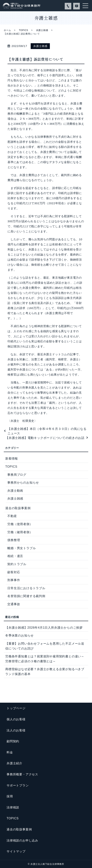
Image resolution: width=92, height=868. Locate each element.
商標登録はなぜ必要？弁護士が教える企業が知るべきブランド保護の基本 (45, 672)
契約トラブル (17, 564)
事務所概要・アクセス (22, 774)
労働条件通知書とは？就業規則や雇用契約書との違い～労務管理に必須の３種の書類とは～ (45, 659)
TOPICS (23, 30)
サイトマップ (16, 851)
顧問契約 (13, 741)
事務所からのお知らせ (23, 483)
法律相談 (13, 807)
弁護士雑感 (42, 30)
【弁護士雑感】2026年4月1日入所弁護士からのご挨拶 (44, 628)
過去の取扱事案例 (18, 508)
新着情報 (12, 459)
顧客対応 (14, 572)
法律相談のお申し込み (22, 840)
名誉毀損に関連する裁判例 (26, 596)
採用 (10, 796)
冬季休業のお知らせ (19, 635)
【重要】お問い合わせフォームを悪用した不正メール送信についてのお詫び (45, 646)
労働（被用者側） (20, 532)
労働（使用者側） (20, 524)
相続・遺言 (15, 556)
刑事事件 (14, 580)
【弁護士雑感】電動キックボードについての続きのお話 (45, 438)
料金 (10, 752)
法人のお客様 (16, 730)
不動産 (12, 516)
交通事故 (14, 604)
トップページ (16, 708)
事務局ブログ (17, 475)
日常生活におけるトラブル (26, 588)
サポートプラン (18, 785)
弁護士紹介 (14, 763)
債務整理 (14, 540)
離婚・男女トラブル (22, 548)
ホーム (7, 30)
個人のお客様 (16, 719)
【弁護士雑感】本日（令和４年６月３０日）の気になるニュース (47, 431)
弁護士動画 (15, 491)
